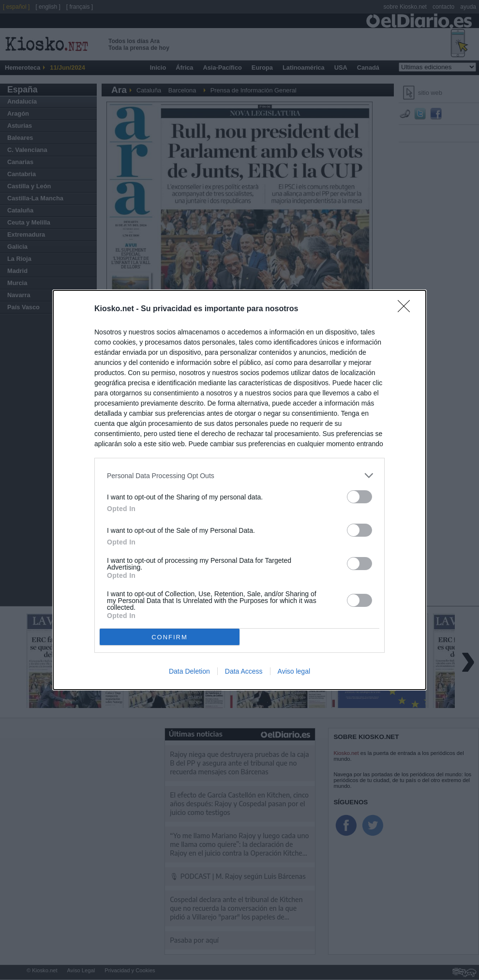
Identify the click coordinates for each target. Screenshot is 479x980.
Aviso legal (294, 671)
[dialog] (239, 490)
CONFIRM (170, 637)
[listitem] (239, 475)
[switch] (359, 497)
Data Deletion (189, 671)
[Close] (407, 309)
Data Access (244, 671)
